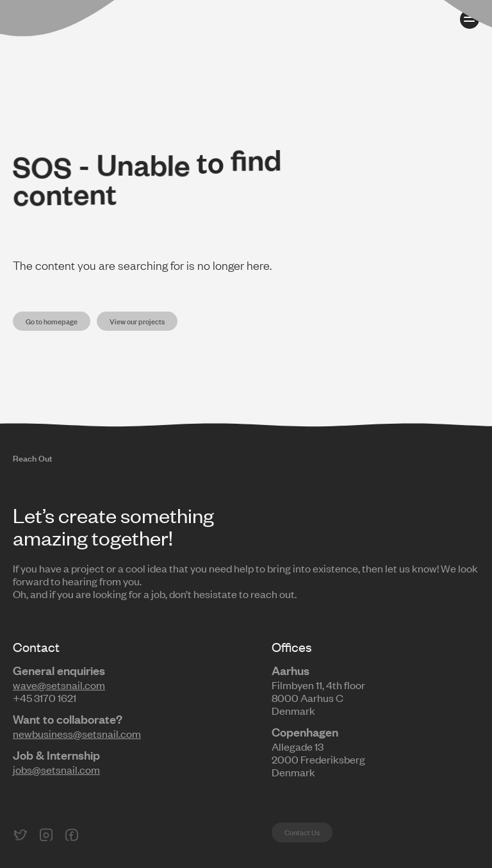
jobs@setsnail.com (56, 769)
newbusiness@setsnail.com (77, 733)
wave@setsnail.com (59, 685)
